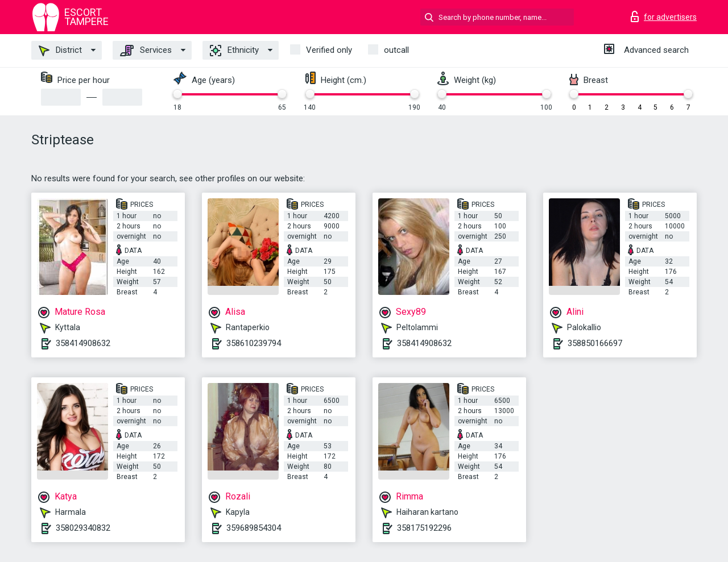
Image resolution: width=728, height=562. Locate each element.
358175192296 (424, 528)
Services (146, 51)
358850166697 (595, 343)
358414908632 (83, 343)
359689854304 (254, 528)
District (60, 51)
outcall (396, 50)
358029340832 (83, 528)
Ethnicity (234, 51)
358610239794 (254, 343)
